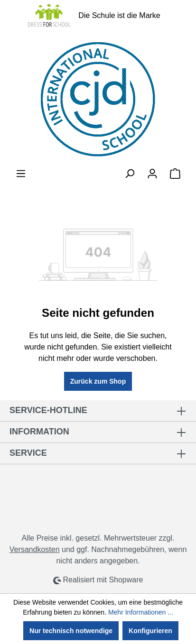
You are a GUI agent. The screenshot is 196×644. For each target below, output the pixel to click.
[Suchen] (130, 174)
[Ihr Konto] (152, 174)
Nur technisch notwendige (71, 631)
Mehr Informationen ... (141, 612)
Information (39, 432)
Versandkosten (35, 549)
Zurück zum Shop (98, 381)
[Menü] (21, 174)
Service (28, 453)
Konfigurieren (150, 631)
